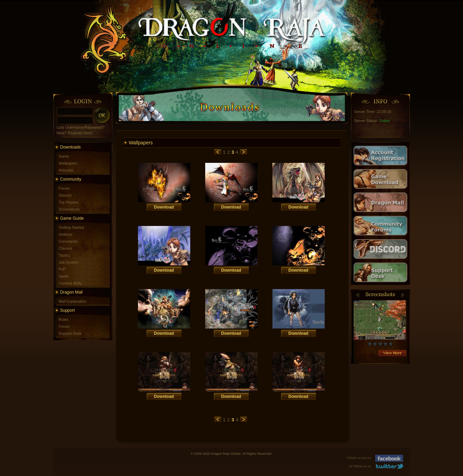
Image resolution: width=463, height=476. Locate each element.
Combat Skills (70, 283)
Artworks (66, 170)
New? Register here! (75, 133)
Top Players (69, 202)
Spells (64, 276)
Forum (64, 188)
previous (218, 152)
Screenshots (69, 209)
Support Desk (70, 333)
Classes (65, 248)
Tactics (65, 255)
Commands (68, 241)
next (244, 152)
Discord (65, 195)
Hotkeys (66, 234)
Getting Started (72, 227)
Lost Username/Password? (81, 127)
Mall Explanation (73, 301)
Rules (64, 319)
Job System (69, 262)
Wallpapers (68, 163)
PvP (62, 269)
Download (164, 207)
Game (64, 156)
